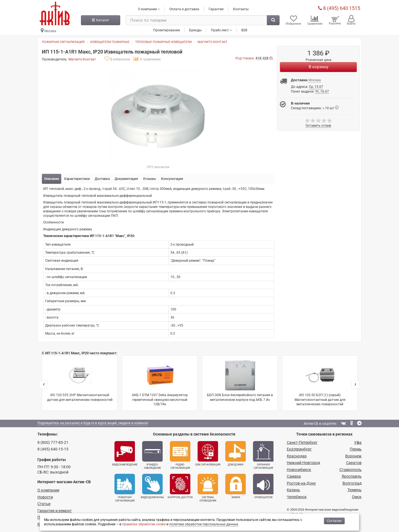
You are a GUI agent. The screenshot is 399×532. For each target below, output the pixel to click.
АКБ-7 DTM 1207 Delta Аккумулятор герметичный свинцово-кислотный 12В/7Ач (160, 383)
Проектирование (167, 30)
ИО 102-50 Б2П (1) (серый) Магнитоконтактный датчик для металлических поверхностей (320, 383)
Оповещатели (263, 486)
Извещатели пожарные (110, 42)
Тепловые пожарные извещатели (163, 42)
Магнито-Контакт (213, 42)
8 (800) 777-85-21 (53, 442)
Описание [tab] (52, 179)
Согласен (334, 521)
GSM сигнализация (208, 454)
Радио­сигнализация (180, 455)
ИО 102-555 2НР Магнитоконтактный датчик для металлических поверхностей (80, 381)
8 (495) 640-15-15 (53, 449)
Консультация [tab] (172, 179)
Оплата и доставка (184, 9)
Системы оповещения (208, 488)
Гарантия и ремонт (55, 511)
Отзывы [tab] (149, 179)
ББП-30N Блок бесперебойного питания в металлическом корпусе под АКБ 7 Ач (240, 381)
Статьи (44, 504)
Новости (45, 497)
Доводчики (236, 454)
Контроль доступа (180, 486)
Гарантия (216, 9)
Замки (236, 486)
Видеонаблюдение (125, 454)
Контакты (241, 9)
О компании (48, 490)
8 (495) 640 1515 (339, 8)
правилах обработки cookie (144, 524)
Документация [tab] (126, 179)
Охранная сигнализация (263, 455)
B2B (244, 30)
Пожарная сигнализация (63, 42)
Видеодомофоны (152, 486)
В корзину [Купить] (319, 67)
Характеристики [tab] (77, 179)
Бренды (195, 30)
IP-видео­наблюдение (152, 455)
